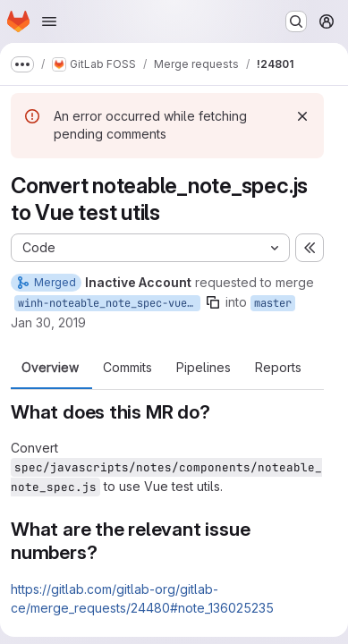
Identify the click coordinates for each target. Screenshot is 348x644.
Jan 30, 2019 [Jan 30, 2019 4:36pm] (48, 322)
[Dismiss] (302, 116)
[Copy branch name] (213, 302)
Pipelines (204, 368)
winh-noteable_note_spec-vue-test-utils (109, 303)
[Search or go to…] (296, 21)
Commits (127, 368)
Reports (278, 368)
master (273, 303)
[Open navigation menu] (49, 21)
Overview (50, 368)
